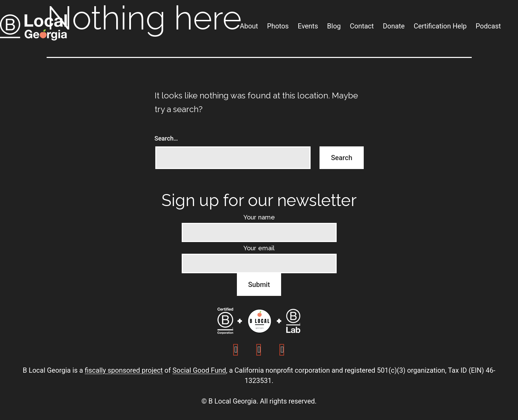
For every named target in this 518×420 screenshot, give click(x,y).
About (249, 26)
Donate (394, 26)
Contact (362, 26)
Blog (334, 26)
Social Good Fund (199, 370)
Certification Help (440, 26)
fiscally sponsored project (124, 370)
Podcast (488, 26)
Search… (166, 138)
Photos (278, 26)
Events (308, 26)
